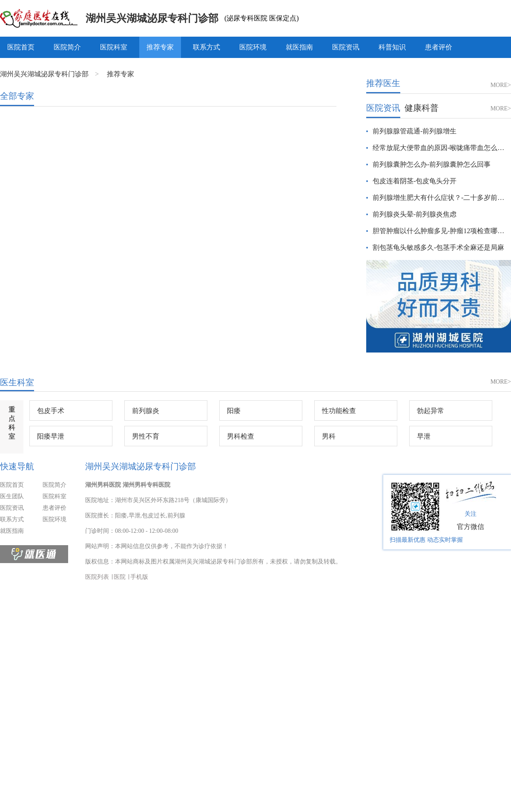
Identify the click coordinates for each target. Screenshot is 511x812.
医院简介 (67, 47)
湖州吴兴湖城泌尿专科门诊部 (152, 18)
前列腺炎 (146, 411)
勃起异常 (431, 411)
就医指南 (299, 47)
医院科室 (114, 47)
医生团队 (12, 496)
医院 (120, 577)
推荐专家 (160, 47)
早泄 (424, 436)
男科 (329, 436)
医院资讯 (346, 47)
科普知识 (392, 47)
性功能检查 (339, 411)
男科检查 (241, 436)
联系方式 (207, 47)
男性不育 (146, 436)
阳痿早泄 (51, 436)
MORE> (501, 85)
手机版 (139, 577)
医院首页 (21, 47)
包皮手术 (51, 411)
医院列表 (97, 577)
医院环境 (253, 47)
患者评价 (439, 47)
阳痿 (234, 411)
